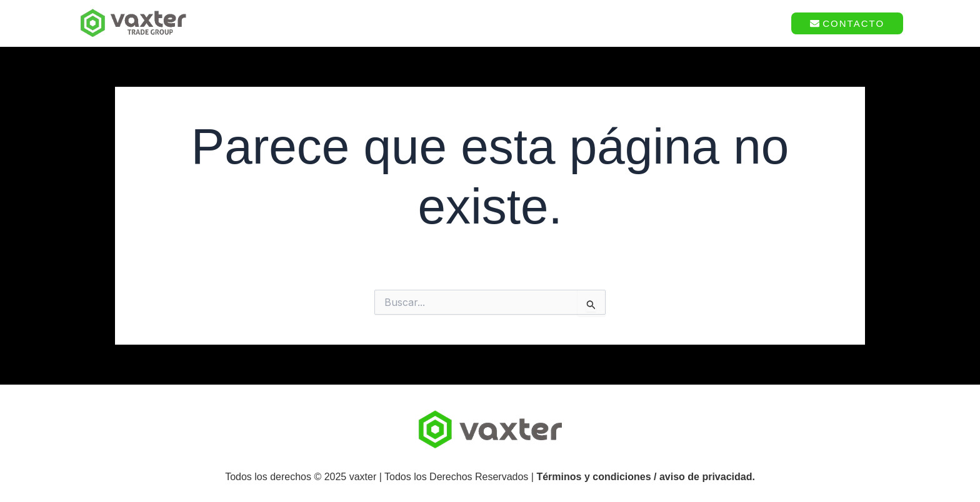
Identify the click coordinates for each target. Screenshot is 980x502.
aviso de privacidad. (707, 477)
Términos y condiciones (593, 477)
